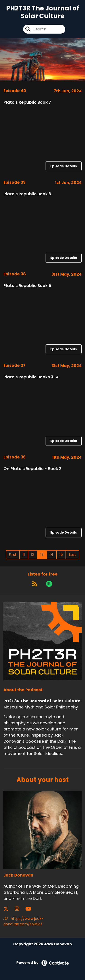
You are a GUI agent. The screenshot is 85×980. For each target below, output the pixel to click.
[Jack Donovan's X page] (9, 909)
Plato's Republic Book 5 (27, 285)
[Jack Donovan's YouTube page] (31, 909)
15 (61, 555)
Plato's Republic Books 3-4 (31, 377)
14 (51, 555)
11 (24, 555)
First (13, 555)
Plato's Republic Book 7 (27, 102)
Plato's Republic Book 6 (27, 194)
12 (33, 555)
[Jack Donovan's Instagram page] (20, 909)
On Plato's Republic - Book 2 (32, 469)
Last (73, 555)
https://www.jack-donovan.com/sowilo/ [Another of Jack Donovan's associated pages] (23, 921)
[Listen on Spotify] (49, 584)
